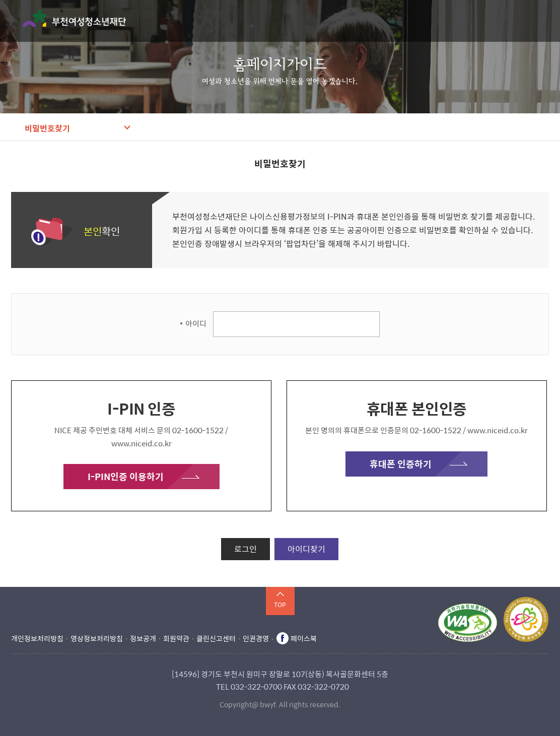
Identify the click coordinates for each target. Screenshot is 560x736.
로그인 (246, 549)
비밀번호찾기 (47, 128)
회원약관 (176, 638)
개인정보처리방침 (37, 638)
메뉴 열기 (543, 21)
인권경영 (256, 638)
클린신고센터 (216, 638)
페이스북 (304, 638)
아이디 (196, 323)
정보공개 (143, 638)
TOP (280, 605)
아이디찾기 (306, 549)
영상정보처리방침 (97, 638)
